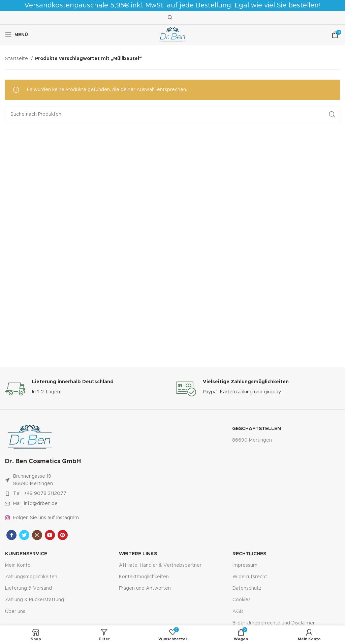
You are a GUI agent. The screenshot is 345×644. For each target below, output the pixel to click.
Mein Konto (18, 565)
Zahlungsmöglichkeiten (31, 577)
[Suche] (169, 18)
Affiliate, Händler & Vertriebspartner (160, 565)
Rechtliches (249, 554)
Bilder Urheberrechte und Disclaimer (274, 623)
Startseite (17, 59)
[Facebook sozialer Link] (11, 535)
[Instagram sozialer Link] (37, 535)
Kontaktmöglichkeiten (144, 577)
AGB (238, 612)
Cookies (242, 600)
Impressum (245, 565)
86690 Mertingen (252, 440)
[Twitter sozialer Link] (24, 535)
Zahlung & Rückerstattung (35, 600)
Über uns (15, 612)
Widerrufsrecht (250, 577)
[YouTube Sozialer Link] (50, 535)
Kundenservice (26, 554)
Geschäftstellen (257, 429)
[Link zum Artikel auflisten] (74, 494)
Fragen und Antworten (145, 588)
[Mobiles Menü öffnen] (17, 35)
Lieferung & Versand (28, 588)
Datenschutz (247, 588)
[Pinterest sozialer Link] (63, 535)
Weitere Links (138, 554)
